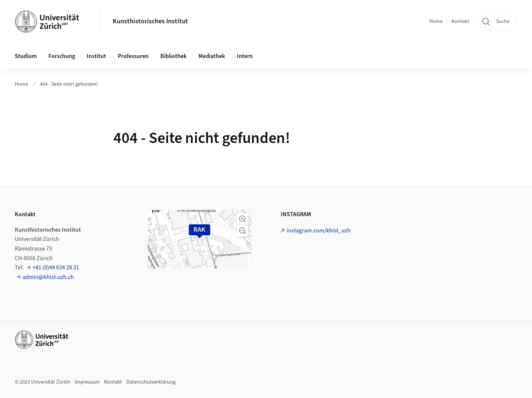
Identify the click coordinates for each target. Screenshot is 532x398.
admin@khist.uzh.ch (48, 277)
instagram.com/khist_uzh (319, 231)
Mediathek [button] (212, 56)
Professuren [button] (133, 56)
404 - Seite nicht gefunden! (69, 84)
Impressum (87, 382)
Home (436, 21)
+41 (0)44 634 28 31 (56, 268)
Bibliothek (173, 56)
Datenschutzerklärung (151, 382)
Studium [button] (26, 56)
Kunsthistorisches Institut (150, 21)
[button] (242, 219)
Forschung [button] (62, 56)
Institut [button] (96, 56)
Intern (245, 56)
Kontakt (460, 21)
